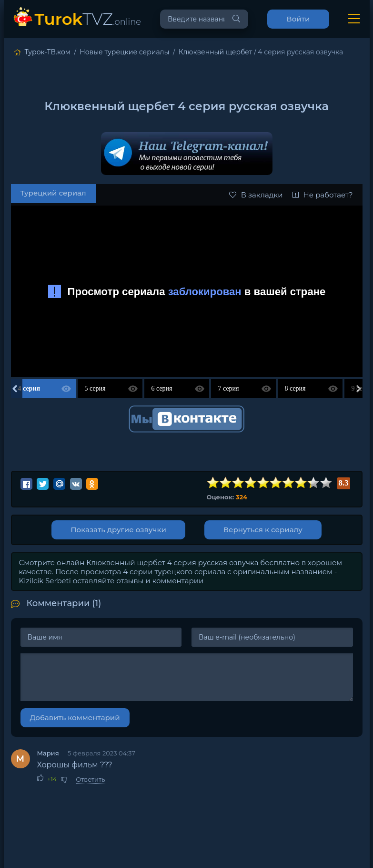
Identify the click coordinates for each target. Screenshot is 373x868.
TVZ (88, 19)
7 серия (229, 388)
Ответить (90, 779)
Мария (48, 753)
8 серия (295, 388)
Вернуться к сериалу (263, 530)
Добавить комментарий (75, 718)
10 (326, 483)
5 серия (95, 388)
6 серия (162, 388)
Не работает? (323, 195)
